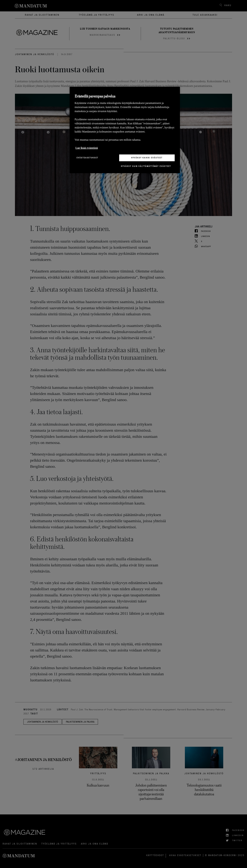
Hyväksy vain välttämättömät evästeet (146, 166)
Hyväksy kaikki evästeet (147, 158)
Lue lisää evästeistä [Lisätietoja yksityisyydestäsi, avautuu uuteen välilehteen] (87, 148)
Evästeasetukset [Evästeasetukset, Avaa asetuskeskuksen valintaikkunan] (87, 158)
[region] (125, 130)
